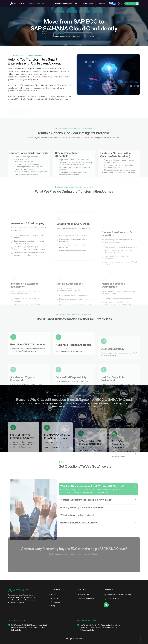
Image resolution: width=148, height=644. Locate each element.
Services (63, 37)
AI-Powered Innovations (62, 4)
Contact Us (132, 4)
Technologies (89, 4)
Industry (102, 4)
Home (56, 37)
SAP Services (43, 4)
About (31, 4)
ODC (77, 4)
